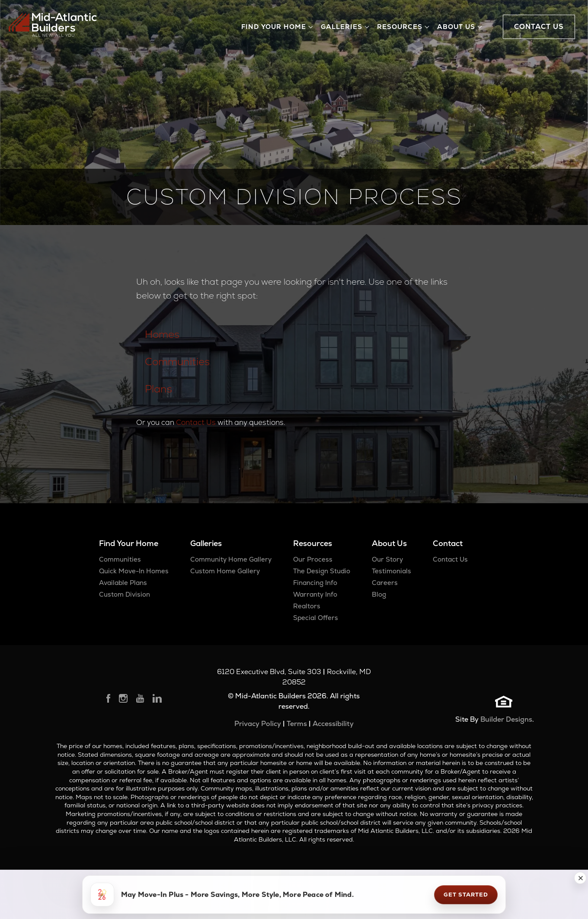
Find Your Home (129, 543)
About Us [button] (456, 27)
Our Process (313, 559)
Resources (313, 543)
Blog (379, 594)
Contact (448, 543)
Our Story (387, 559)
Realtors (307, 606)
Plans (158, 389)
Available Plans (123, 583)
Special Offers (316, 618)
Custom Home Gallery (225, 571)
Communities (177, 361)
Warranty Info (315, 594)
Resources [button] (400, 27)
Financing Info (315, 583)
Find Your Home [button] (274, 27)
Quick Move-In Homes (134, 571)
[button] (580, 878)
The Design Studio (322, 571)
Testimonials (391, 571)
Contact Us (196, 422)
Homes (162, 334)
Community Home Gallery (231, 559)
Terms (297, 724)
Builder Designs (506, 719)
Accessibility (333, 724)
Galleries (206, 543)
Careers (385, 583)
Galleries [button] (342, 27)
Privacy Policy (258, 724)
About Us (389, 543)
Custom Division (125, 594)
